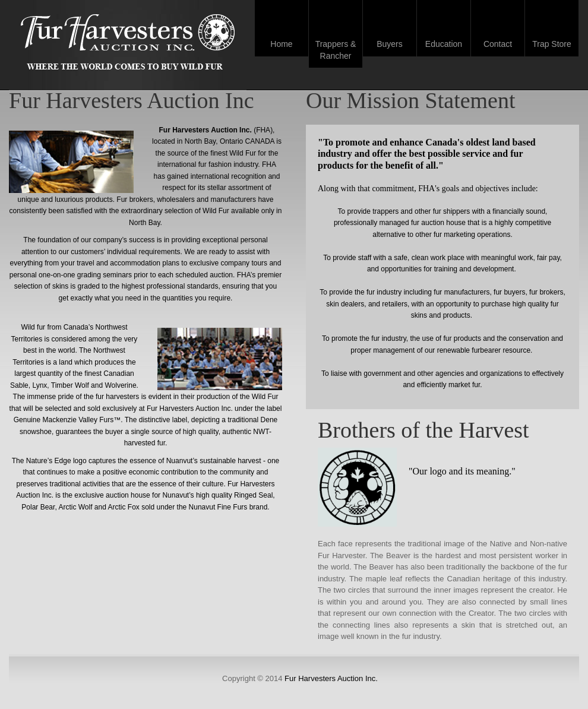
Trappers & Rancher (336, 50)
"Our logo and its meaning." (462, 471)
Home (281, 44)
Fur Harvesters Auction (128, 43)
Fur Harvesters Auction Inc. (331, 678)
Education (444, 44)
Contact (498, 44)
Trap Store (552, 44)
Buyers (390, 44)
